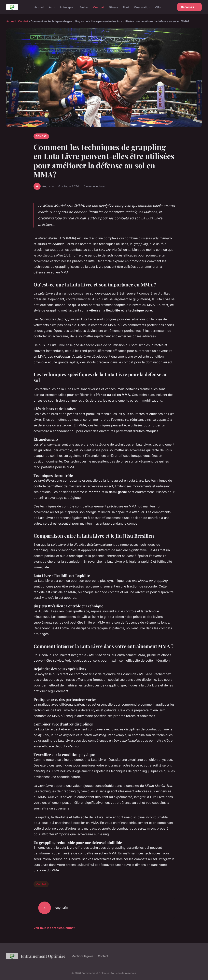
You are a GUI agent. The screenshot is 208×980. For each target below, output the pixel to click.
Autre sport (67, 7)
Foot (126, 7)
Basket (84, 7)
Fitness (113, 7)
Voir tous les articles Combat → (56, 928)
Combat (99, 7)
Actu (52, 7)
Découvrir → (189, 7)
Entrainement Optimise (36, 956)
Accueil (39, 7)
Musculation (142, 7)
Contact (103, 956)
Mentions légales (82, 956)
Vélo (158, 7)
